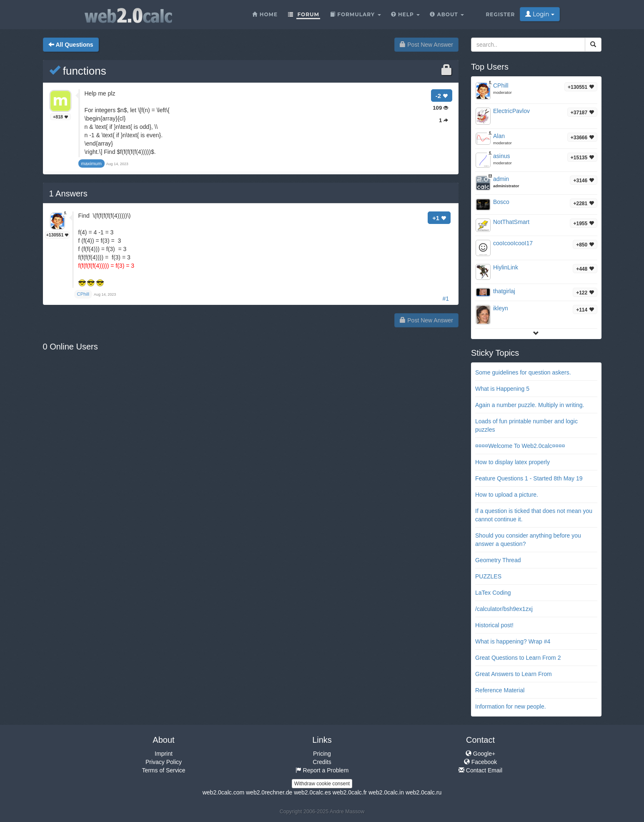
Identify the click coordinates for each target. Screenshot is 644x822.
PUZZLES (488, 576)
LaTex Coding (493, 593)
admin (501, 179)
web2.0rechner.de (269, 792)
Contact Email (480, 770)
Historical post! (494, 625)
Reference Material (500, 690)
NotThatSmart (511, 222)
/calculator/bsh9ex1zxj (504, 609)
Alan (499, 136)
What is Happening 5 (502, 389)
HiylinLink (506, 267)
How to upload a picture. (507, 495)
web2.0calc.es (312, 792)
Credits (322, 762)
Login (540, 14)
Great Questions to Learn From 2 (518, 658)
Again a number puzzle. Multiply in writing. (530, 405)
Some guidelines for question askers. (523, 372)
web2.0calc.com (223, 792)
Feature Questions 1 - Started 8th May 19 (529, 478)
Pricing (322, 754)
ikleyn (501, 308)
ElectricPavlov (511, 111)
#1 (446, 299)
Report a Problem (322, 770)
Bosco (501, 202)
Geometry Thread (498, 560)
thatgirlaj (504, 291)
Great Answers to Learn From (514, 674)
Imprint (164, 754)
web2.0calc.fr (350, 792)
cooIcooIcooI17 (513, 243)
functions (78, 71)
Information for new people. (511, 706)
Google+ (480, 754)
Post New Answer (426, 45)
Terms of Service (163, 770)
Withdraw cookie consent (322, 784)
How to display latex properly (512, 462)
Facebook (480, 762)
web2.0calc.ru (423, 792)
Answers (68, 194)
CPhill (501, 85)
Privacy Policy (164, 762)
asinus (501, 156)
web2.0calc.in (386, 792)
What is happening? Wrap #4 (513, 641)
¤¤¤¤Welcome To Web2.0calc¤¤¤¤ (520, 446)
